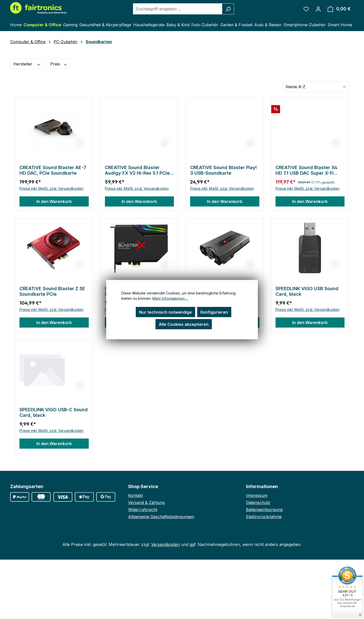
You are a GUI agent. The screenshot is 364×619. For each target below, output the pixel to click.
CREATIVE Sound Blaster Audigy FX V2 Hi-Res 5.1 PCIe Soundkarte (137, 170)
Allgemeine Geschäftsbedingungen (161, 517)
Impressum (257, 495)
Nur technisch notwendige (165, 312)
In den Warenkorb (54, 201)
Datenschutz (258, 502)
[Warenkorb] (339, 9)
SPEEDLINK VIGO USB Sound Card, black (307, 291)
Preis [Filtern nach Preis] (59, 64)
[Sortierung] (316, 87)
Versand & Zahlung (146, 502)
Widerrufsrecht (143, 510)
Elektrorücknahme (264, 517)
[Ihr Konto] (318, 9)
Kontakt (135, 495)
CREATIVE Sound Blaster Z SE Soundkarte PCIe (52, 291)
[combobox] (178, 9)
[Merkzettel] (306, 9)
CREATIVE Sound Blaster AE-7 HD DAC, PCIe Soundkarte (53, 170)
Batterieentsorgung (264, 510)
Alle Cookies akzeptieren (184, 324)
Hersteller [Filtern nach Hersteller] (27, 64)
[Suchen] (228, 9)
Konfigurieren (214, 312)
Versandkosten (165, 544)
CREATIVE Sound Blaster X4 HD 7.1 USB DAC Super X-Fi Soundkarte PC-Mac (306, 170)
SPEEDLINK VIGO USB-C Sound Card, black (54, 412)
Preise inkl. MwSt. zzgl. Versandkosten (51, 188)
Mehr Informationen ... (170, 298)
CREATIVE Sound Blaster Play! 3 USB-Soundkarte (223, 170)
